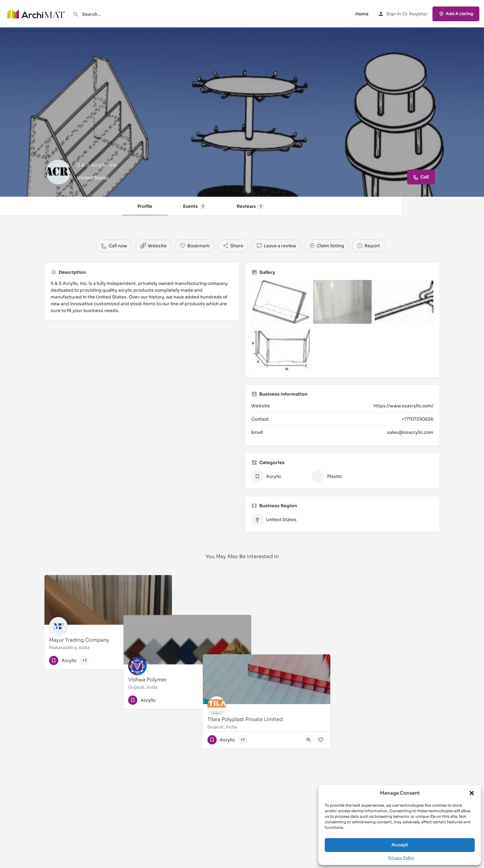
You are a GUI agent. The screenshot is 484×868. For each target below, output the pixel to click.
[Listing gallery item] (281, 302)
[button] (472, 793)
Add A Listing (456, 14)
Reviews (250, 206)
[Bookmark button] (162, 660)
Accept (400, 845)
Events (194, 206)
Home (362, 14)
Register (418, 14)
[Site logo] (36, 13)
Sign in (394, 14)
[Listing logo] (58, 172)
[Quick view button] (150, 660)
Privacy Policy (401, 858)
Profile (145, 206)
